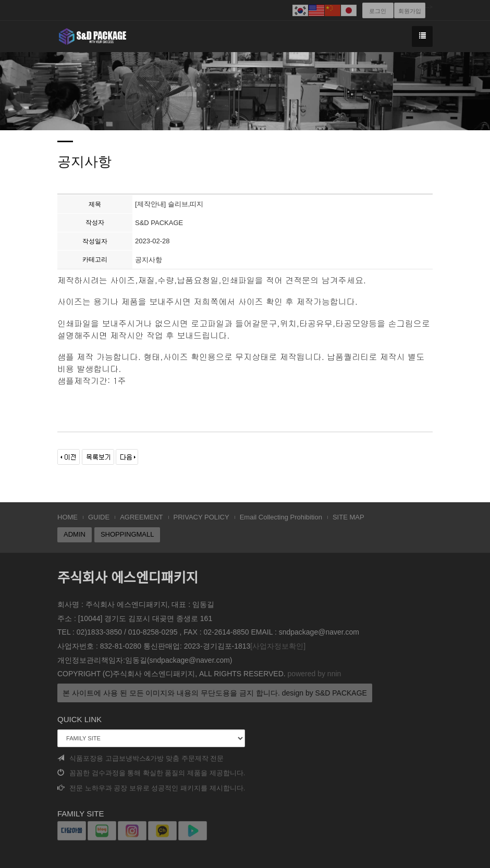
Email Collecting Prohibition (281, 517)
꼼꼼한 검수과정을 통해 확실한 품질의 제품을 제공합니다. (151, 773)
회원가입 (410, 11)
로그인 (378, 11)
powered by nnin (315, 674)
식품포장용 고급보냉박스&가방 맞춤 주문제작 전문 (140, 758)
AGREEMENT (141, 517)
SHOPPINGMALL (127, 534)
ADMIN (75, 534)
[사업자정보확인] (278, 646)
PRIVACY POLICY (201, 517)
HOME (68, 517)
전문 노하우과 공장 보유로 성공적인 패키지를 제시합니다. (151, 788)
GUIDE (99, 517)
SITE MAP (348, 517)
